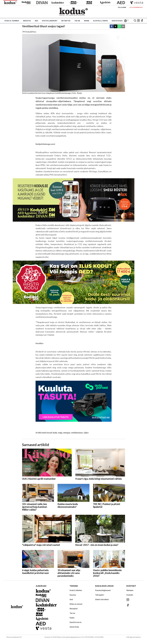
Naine (87, 21)
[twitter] (115, 27)
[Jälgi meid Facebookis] (142, 21)
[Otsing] (135, 21)
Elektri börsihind (102, 599)
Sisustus (27, 21)
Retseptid (66, 21)
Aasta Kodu (117, 21)
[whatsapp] (119, 27)
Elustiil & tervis (100, 21)
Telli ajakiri (122, 7)
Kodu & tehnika (12, 21)
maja (60, 433)
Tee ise (77, 21)
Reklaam (130, 590)
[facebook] (112, 27)
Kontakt (130, 595)
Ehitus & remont (50, 21)
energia (67, 433)
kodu (55, 433)
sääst (86, 433)
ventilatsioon (77, 433)
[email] (123, 27)
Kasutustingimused (103, 590)
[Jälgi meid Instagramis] (138, 21)
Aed (36, 21)
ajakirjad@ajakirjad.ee (73, 637)
